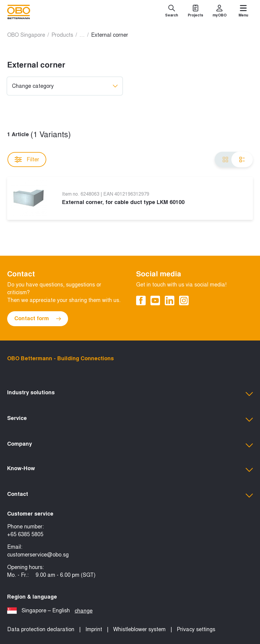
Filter (27, 160)
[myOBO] (219, 12)
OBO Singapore (26, 35)
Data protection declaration (41, 629)
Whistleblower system (139, 629)
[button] (130, 394)
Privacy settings (196, 629)
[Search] (172, 12)
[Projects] (196, 12)
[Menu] (243, 12)
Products (62, 35)
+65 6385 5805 (25, 534)
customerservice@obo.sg (38, 555)
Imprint (94, 629)
